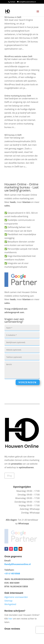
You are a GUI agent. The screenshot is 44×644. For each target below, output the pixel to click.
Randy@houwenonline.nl (18, 564)
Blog (9, 476)
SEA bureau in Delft (13, 17)
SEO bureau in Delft (13, 135)
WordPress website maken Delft (18, 56)
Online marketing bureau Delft (18, 96)
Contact (13, 2)
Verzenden (28, 382)
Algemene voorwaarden (16, 597)
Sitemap (9, 601)
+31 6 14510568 (12, 573)
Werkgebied (10, 604)
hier (10, 619)
